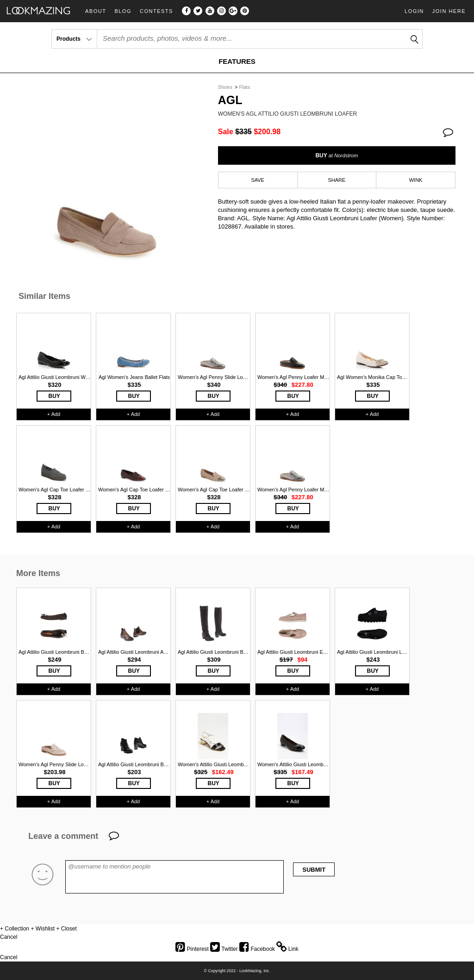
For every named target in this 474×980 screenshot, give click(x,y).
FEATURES (237, 61)
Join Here (449, 11)
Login (414, 11)
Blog (123, 11)
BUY (337, 155)
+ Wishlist (43, 929)
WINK (416, 180)
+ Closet (66, 929)
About (96, 11)
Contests (156, 11)
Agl (230, 100)
